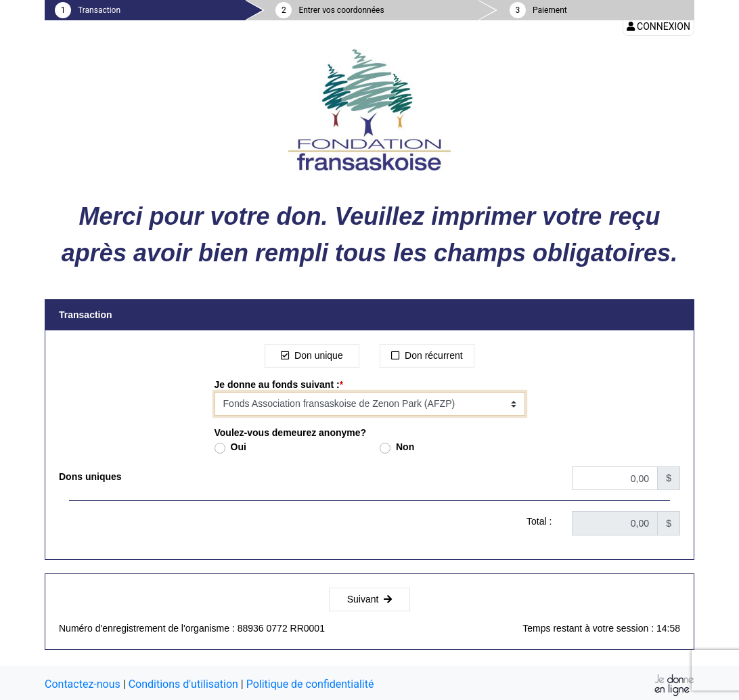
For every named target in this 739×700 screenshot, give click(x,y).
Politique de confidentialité (310, 684)
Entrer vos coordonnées (341, 10)
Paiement (550, 10)
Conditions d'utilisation (183, 684)
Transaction (99, 10)
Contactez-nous (83, 684)
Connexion (658, 26)
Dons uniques (90, 477)
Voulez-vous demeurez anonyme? (291, 433)
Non (405, 447)
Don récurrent (427, 355)
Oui (239, 447)
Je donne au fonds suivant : (277, 385)
